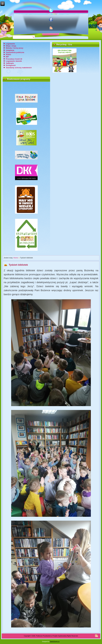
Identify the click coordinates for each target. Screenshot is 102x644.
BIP (7, 57)
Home (16, 258)
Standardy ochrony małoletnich (19, 68)
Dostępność (11, 65)
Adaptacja (10, 50)
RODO (8, 55)
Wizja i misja (11, 46)
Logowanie (10, 44)
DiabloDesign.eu (55, 642)
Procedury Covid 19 (14, 59)
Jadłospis (10, 63)
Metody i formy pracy (15, 48)
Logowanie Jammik (14, 61)
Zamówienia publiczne (15, 52)
